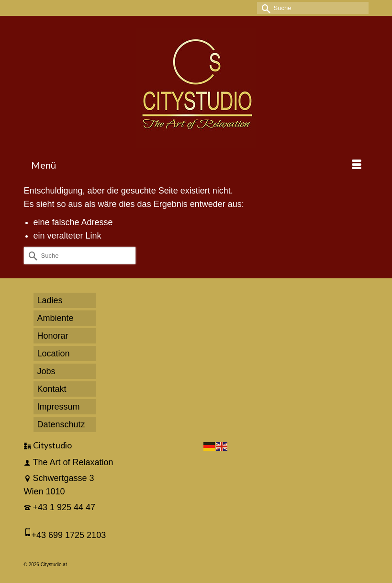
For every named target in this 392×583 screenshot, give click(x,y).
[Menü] (196, 165)
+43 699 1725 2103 (69, 535)
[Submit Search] (264, 8)
